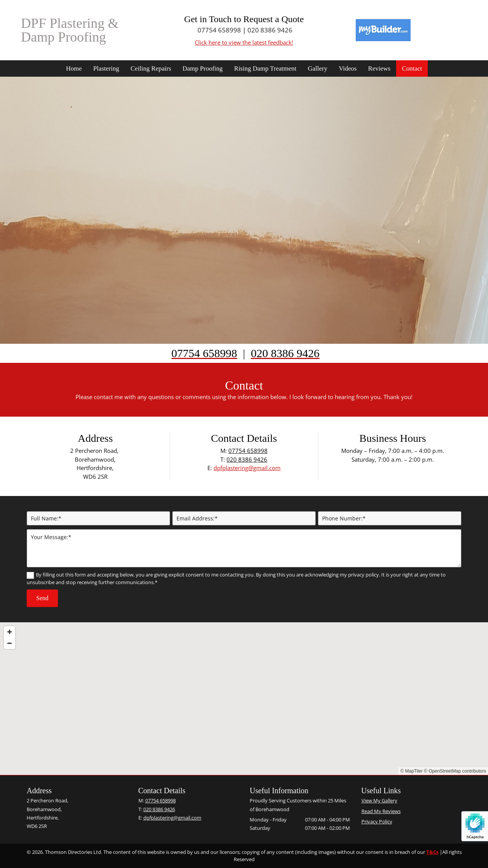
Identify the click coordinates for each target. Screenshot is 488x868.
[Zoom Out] (10, 643)
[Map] (244, 699)
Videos (348, 68)
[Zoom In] (10, 632)
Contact (412, 68)
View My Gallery (379, 800)
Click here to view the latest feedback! (244, 42)
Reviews (380, 68)
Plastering (106, 68)
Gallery (317, 68)
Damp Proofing (203, 68)
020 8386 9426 (270, 30)
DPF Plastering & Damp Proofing (70, 30)
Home (74, 68)
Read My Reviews (381, 811)
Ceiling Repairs (151, 68)
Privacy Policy (377, 821)
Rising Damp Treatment (265, 68)
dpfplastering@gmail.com (247, 468)
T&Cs (432, 852)
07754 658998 (219, 30)
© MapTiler (411, 771)
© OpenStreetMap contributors (455, 771)
